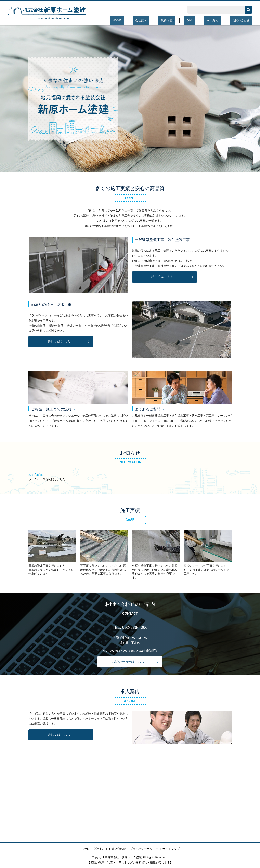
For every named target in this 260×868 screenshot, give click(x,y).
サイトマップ (171, 849)
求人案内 (221, 20)
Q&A (203, 20)
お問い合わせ (244, 20)
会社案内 (163, 20)
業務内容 (183, 20)
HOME (144, 20)
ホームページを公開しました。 (48, 479)
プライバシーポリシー (144, 849)
